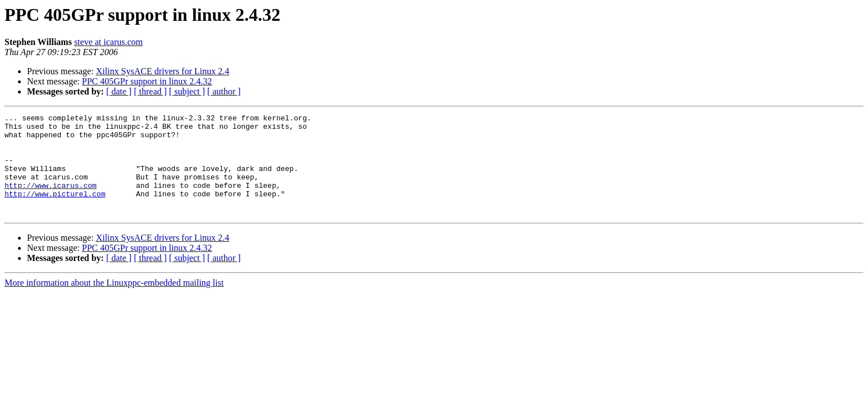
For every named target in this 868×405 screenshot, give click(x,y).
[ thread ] (150, 91)
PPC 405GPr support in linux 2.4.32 (147, 81)
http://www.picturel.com (55, 210)
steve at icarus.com (108, 42)
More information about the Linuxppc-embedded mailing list (114, 303)
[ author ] (224, 91)
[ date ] (119, 91)
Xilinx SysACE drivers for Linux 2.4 (163, 71)
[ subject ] (187, 91)
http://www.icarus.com (51, 200)
